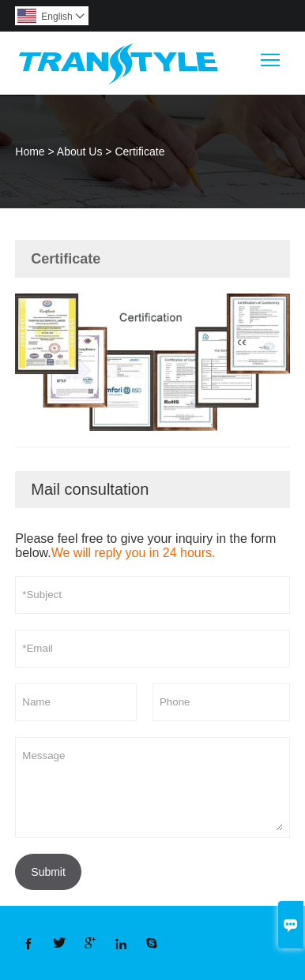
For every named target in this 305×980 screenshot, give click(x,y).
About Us (80, 151)
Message (152, 787)
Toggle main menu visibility (271, 54)
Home (30, 151)
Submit (48, 872)
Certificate (139, 151)
